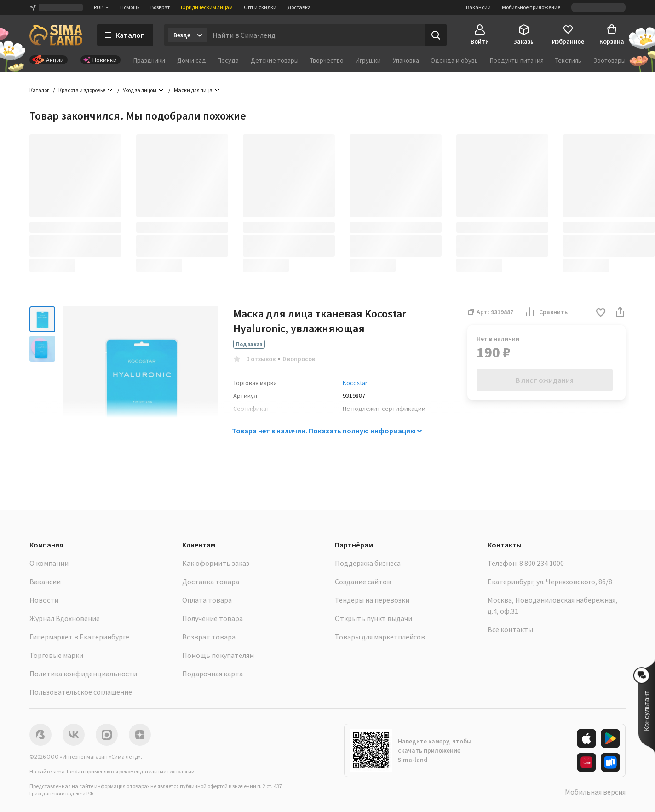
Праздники (149, 60)
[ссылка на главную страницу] (56, 35)
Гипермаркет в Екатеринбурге (79, 637)
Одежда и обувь (454, 60)
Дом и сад (192, 60)
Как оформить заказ (216, 563)
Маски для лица (193, 90)
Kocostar (355, 383)
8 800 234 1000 (542, 563)
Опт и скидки (260, 7)
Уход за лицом (140, 90)
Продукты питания (517, 60)
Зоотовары (609, 60)
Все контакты (510, 629)
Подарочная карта (213, 674)
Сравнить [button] (546, 312)
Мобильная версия (595, 792)
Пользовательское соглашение (81, 692)
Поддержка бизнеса (368, 563)
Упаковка (406, 60)
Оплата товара (207, 600)
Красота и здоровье (82, 90)
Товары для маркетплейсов (380, 637)
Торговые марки (56, 655)
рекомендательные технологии (157, 771)
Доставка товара (211, 582)
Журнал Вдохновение (65, 618)
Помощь (130, 7)
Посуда (228, 60)
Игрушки (368, 60)
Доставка (299, 7)
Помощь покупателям (218, 655)
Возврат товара (209, 637)
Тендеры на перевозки (372, 600)
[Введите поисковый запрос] (316, 35)
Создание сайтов (363, 582)
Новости (44, 600)
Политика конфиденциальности (83, 674)
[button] (601, 313)
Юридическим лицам (207, 7)
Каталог (39, 90)
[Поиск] (436, 35)
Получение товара (213, 618)
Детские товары (275, 60)
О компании (49, 563)
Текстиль (568, 60)
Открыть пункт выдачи (373, 618)
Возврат (160, 7)
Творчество (327, 60)
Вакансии (478, 7)
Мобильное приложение (531, 7)
